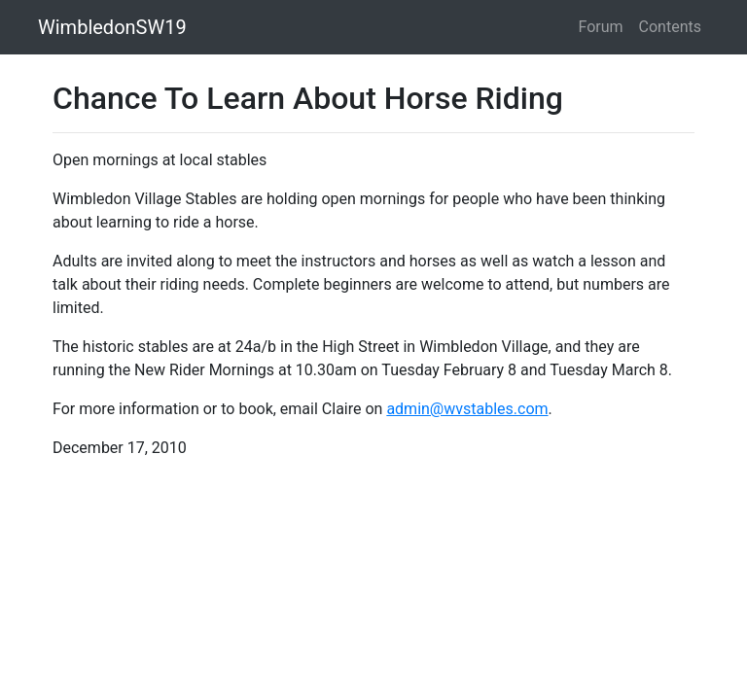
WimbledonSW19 (112, 27)
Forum (601, 27)
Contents (670, 27)
